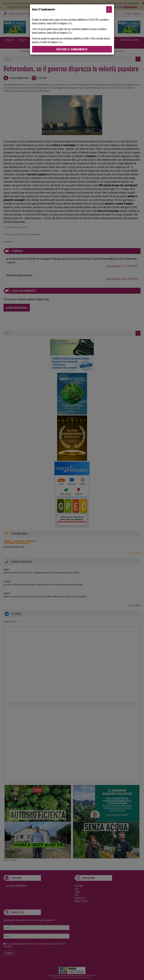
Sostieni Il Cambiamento (72, 49)
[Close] (109, 9)
